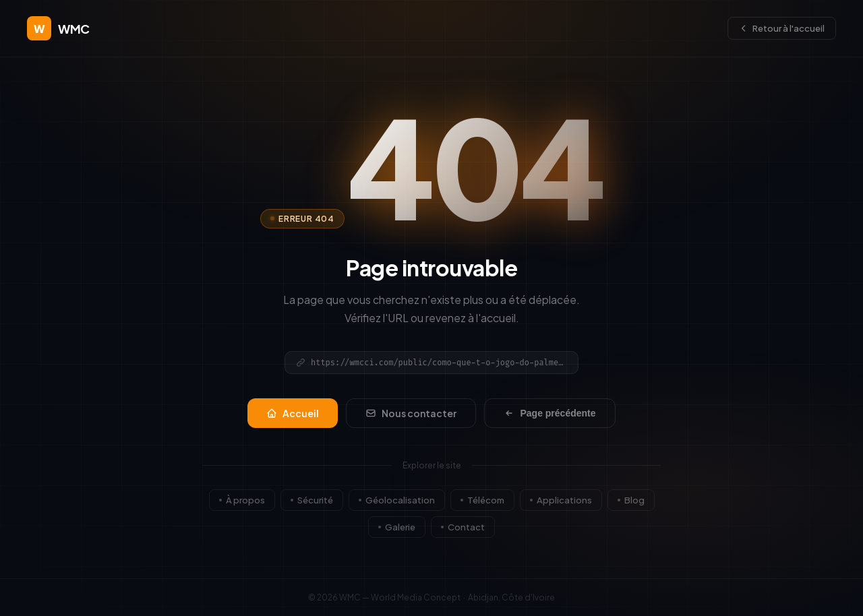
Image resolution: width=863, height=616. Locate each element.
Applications (561, 500)
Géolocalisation (397, 500)
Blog (631, 500)
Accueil (293, 413)
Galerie (397, 527)
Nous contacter (411, 413)
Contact (463, 527)
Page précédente (549, 413)
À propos (242, 500)
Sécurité (312, 500)
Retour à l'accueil (782, 28)
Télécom (482, 500)
